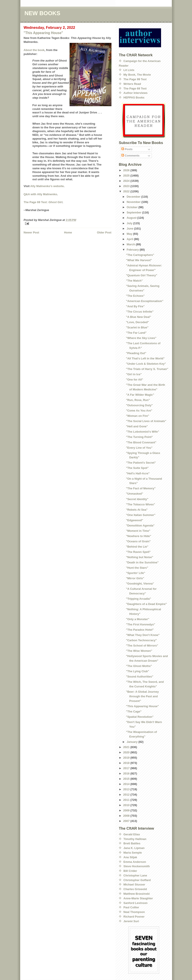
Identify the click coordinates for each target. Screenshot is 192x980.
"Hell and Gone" (137, 426)
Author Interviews (136, 93)
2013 (127, 789)
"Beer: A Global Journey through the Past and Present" (142, 696)
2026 (127, 170)
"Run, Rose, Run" (138, 400)
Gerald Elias (132, 834)
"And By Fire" (135, 306)
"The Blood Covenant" (141, 442)
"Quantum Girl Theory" (142, 275)
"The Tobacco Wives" (141, 504)
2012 (127, 795)
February (133, 250)
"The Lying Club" (138, 671)
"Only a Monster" (138, 619)
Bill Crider (130, 871)
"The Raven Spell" (138, 552)
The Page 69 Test (135, 88)
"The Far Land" (136, 333)
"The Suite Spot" (137, 468)
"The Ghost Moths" (139, 666)
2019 (127, 758)
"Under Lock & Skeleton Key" (146, 364)
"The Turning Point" (139, 437)
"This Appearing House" (43, 33)
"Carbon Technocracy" (141, 640)
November (134, 202)
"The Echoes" (135, 296)
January (132, 742)
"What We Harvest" (139, 260)
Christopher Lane (135, 875)
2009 (127, 810)
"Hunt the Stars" (137, 568)
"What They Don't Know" (143, 635)
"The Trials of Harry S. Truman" (147, 369)
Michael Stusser (134, 884)
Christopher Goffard (137, 880)
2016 (127, 773)
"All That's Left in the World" (145, 358)
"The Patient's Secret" (141, 463)
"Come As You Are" (139, 411)
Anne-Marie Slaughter (138, 898)
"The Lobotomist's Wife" (143, 432)
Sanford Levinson (136, 903)
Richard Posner (134, 917)
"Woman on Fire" (138, 416)
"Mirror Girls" (135, 578)
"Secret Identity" (137, 499)
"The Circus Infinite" (140, 312)
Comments (130, 156)
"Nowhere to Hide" (139, 536)
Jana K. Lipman (134, 848)
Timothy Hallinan (135, 839)
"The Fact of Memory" (141, 488)
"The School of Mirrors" (142, 646)
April (130, 239)
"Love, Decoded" (137, 322)
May (130, 234)
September (134, 212)
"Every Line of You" (139, 448)
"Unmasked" (135, 494)
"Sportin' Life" (136, 573)
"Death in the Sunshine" (142, 562)
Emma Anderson (135, 862)
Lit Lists (129, 70)
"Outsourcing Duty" (139, 405)
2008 (127, 816)
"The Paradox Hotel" (140, 630)
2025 (127, 176)
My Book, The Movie (137, 75)
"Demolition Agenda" (140, 526)
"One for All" (135, 380)
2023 (127, 186)
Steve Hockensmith (137, 866)
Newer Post (31, 232)
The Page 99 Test (135, 79)
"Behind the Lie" (137, 547)
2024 (127, 181)
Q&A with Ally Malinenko (40, 194)
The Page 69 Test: (43, 202)
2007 (127, 821)
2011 (127, 800)
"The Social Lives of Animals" (146, 421)
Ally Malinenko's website (47, 186)
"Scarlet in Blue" (137, 327)
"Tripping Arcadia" (138, 599)
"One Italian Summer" (141, 515)
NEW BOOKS (42, 13)
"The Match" (134, 281)
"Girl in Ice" (134, 374)
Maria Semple (133, 853)
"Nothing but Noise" (140, 557)
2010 (127, 805)
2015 (127, 779)
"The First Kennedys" (141, 624)
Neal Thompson (134, 912)
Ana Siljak (130, 857)
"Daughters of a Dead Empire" (146, 604)
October (132, 207)
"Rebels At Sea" (137, 510)
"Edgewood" (135, 520)
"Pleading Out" (136, 353)
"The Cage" (134, 711)
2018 (127, 763)
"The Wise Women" (139, 651)
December (134, 197)
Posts (127, 149)
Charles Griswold (135, 889)
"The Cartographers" (140, 255)
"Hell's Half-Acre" (138, 473)
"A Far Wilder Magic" (140, 395)
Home (68, 232)
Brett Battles (132, 843)
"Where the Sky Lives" (141, 338)
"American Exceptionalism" (145, 301)
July (130, 223)
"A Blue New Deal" (138, 317)
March (131, 244)
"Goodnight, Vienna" (140, 584)
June (130, 229)
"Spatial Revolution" (140, 717)
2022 (127, 191)
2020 (127, 752)
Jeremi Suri (131, 921)
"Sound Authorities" (140, 677)
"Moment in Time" (138, 531)
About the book (34, 50)
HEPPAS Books (134, 97)
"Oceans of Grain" (138, 541)
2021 (127, 747)
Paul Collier (131, 907)
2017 (127, 768)
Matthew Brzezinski (137, 894)
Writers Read (132, 84)
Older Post (104, 232)
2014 (127, 784)
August (132, 218)
